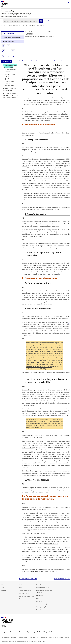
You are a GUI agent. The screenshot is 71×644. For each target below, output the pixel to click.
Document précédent (29, 61)
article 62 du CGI (50, 544)
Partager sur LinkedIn (8, 56)
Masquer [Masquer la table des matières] (8, 62)
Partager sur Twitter (3, 56)
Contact (4, 591)
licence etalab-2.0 (38, 642)
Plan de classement (13, 25)
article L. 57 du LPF (29, 236)
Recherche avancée (55, 21)
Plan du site (33, 638)
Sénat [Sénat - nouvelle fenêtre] (38, 610)
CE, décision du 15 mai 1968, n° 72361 (44, 366)
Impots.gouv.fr (40, 607)
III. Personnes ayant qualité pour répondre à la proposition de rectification (11, 96)
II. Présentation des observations (9, 90)
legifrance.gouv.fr (33, 632)
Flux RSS (21, 588)
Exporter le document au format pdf (3, 46)
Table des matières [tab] (9, 33)
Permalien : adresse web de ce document (3, 51)
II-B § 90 (41, 236)
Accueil (4, 25)
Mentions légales (23, 638)
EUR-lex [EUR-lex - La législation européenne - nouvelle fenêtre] (38, 601)
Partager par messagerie (14, 56)
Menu (68, 3)
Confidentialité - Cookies (46, 638)
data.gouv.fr (47, 632)
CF (21, 25)
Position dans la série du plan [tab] (12, 37)
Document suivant (61, 61)
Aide (3, 588)
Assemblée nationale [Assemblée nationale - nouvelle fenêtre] (42, 588)
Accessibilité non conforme (9, 638)
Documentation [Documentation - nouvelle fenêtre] (23, 593)
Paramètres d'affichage (63, 638)
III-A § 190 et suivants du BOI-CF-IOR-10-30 (46, 508)
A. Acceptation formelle (10, 71)
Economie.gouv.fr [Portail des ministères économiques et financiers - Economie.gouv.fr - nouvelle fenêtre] (41, 604)
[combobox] (21, 21)
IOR (26, 25)
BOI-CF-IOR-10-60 (29, 405)
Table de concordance (25, 591)
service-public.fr (18, 632)
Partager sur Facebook (13, 51)
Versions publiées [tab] (8, 41)
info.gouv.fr (5, 632)
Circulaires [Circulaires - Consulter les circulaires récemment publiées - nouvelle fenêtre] (39, 595)
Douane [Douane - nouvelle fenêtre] (38, 598)
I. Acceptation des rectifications (10, 66)
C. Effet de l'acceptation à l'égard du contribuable (10, 82)
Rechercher (41, 21)
